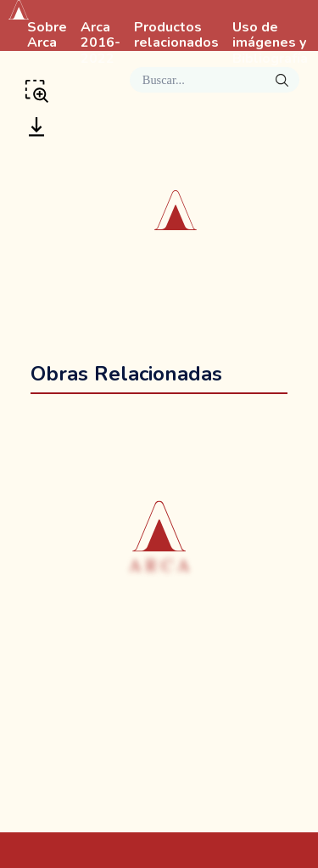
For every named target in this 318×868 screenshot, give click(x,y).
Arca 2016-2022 (100, 43)
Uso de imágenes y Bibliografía (270, 43)
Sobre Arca (47, 36)
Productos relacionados (176, 36)
